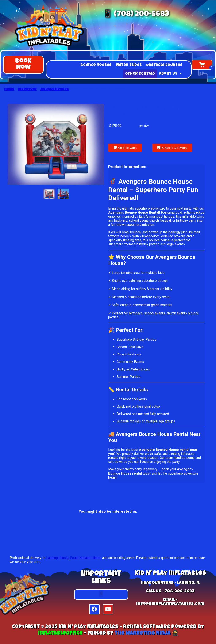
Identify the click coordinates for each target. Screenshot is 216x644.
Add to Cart (125, 148)
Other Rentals (140, 74)
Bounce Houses (96, 65)
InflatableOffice (60, 633)
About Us (171, 74)
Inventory (27, 89)
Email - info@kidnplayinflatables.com (170, 602)
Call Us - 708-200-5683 (170, 591)
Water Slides (129, 65)
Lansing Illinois (57, 558)
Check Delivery (172, 148)
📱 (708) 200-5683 (135, 14)
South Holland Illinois (86, 558)
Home (9, 89)
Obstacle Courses (164, 65)
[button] (23, 65)
